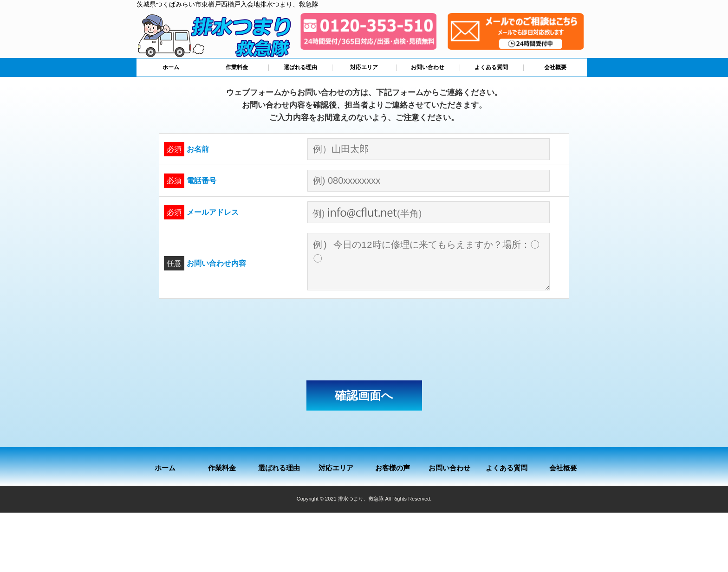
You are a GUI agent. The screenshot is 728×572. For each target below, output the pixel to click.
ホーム (171, 67)
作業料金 (237, 67)
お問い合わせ (428, 67)
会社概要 (555, 67)
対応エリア (364, 67)
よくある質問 (491, 67)
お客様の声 (393, 468)
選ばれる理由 (300, 67)
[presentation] (364, 340)
